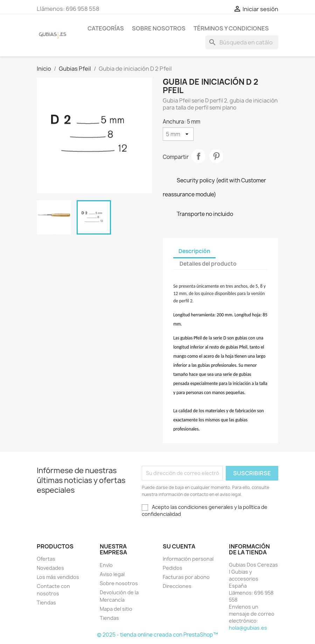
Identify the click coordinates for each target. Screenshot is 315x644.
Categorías (106, 28)
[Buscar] (242, 42)
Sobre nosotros (159, 28)
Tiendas (46, 603)
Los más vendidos (58, 577)
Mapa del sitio (116, 609)
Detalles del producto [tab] (208, 264)
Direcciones (177, 586)
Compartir (198, 156)
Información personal (188, 559)
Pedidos (173, 568)
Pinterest (216, 156)
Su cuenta (179, 546)
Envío (106, 565)
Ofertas (46, 559)
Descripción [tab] (194, 251)
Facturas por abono (186, 577)
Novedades (50, 568)
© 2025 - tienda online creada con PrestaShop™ (157, 635)
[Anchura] (178, 134)
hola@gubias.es (248, 628)
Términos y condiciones (231, 28)
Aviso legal (112, 574)
